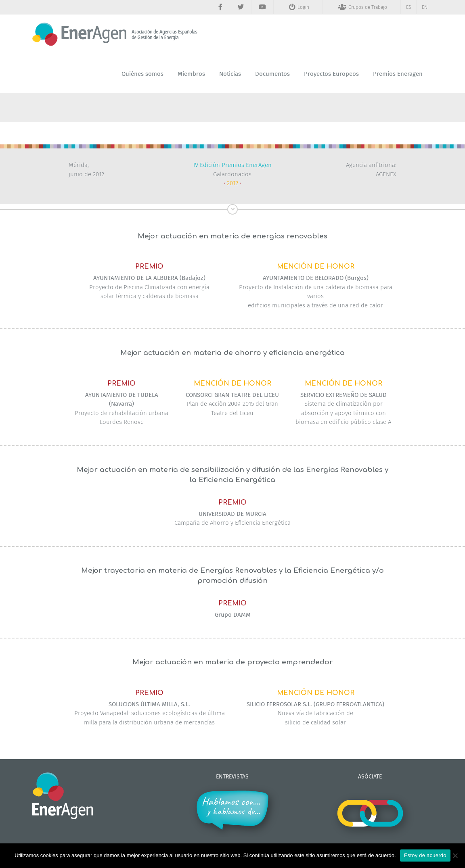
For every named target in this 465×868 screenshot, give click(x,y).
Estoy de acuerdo (425, 855)
